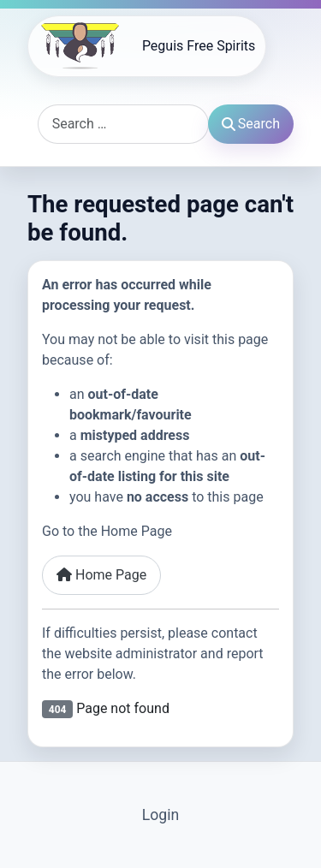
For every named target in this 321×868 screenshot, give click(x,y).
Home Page (101, 575)
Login (160, 815)
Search (251, 124)
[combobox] (123, 124)
